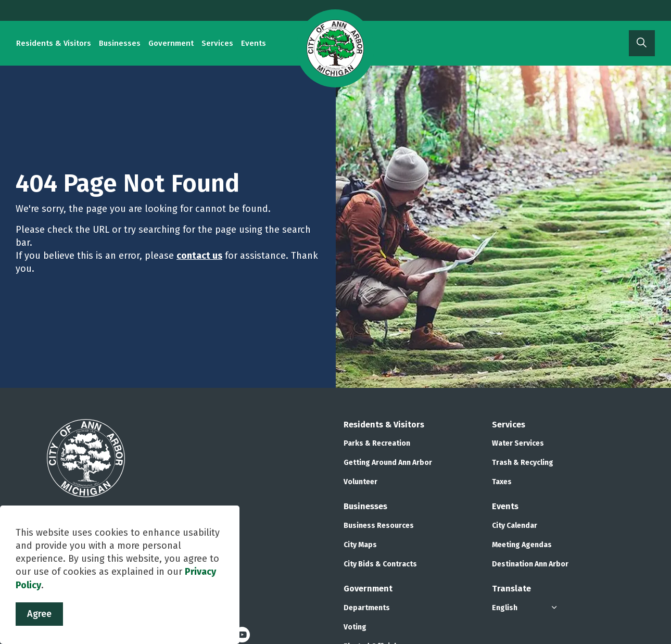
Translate (511, 589)
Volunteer (360, 482)
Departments (367, 608)
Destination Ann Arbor (530, 564)
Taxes (502, 482)
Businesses (120, 43)
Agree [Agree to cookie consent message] (39, 627)
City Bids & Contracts (380, 564)
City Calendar (515, 526)
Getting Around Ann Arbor (388, 463)
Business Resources (379, 526)
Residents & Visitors (54, 43)
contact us (199, 256)
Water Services (518, 443)
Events (254, 43)
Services (217, 43)
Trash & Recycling (523, 463)
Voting (355, 627)
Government (171, 43)
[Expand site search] (642, 43)
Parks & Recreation (377, 443)
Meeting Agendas (522, 545)
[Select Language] (526, 608)
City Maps (360, 545)
